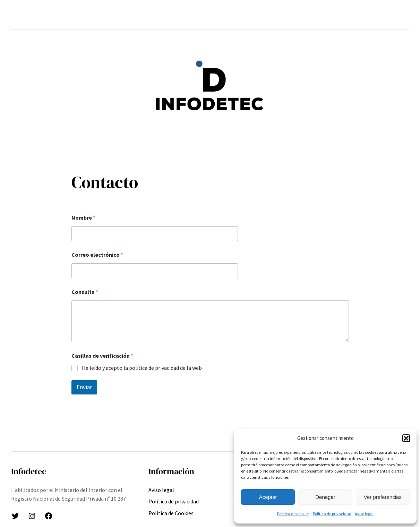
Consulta (85, 292)
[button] (406, 438)
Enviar (84, 387)
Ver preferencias (383, 497)
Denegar (325, 497)
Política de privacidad (332, 514)
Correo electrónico (97, 255)
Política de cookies (293, 514)
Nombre (83, 218)
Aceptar (268, 497)
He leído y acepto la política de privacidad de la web (142, 368)
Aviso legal (364, 514)
